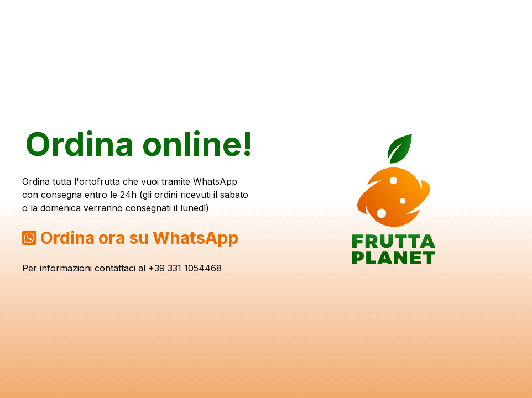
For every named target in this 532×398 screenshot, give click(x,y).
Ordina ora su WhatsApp (139, 238)
